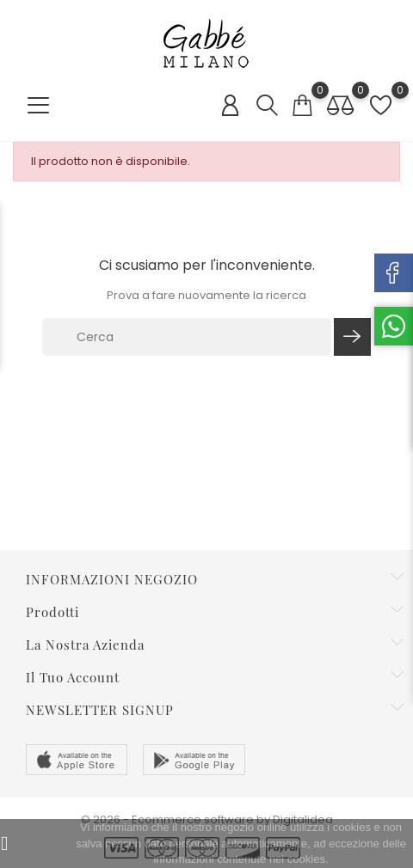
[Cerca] (187, 337)
